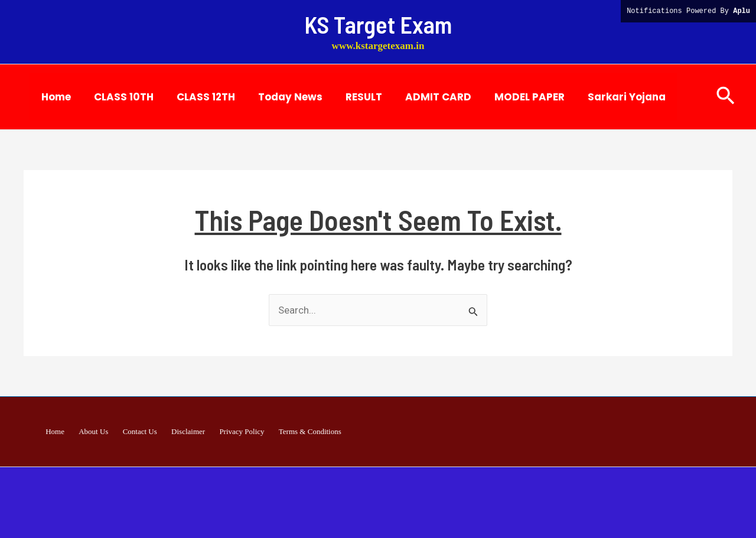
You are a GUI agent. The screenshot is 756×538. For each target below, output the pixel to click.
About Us (103, 431)
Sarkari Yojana (604, 97)
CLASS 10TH (119, 97)
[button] (726, 97)
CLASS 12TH (198, 97)
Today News (280, 97)
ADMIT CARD (422, 97)
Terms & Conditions (294, 431)
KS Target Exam (378, 24)
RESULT (350, 97)
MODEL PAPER (510, 97)
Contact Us (143, 431)
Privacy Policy (232, 431)
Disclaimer (185, 431)
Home (54, 97)
